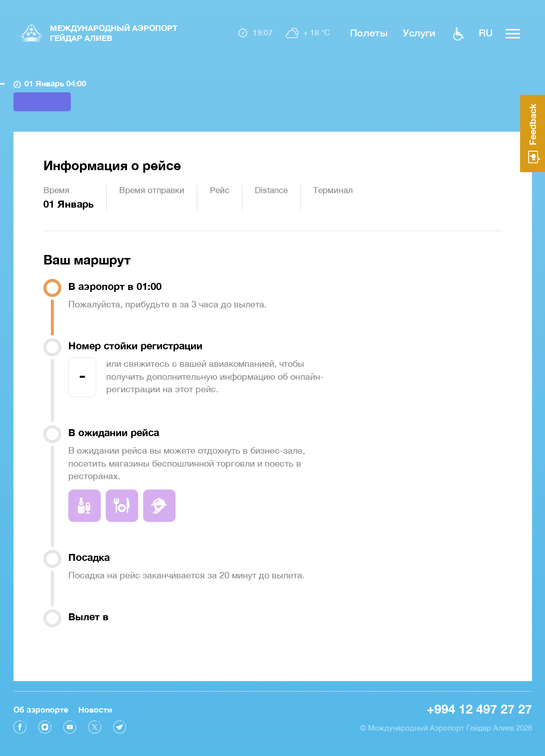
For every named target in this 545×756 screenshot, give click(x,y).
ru (486, 32)
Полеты (369, 32)
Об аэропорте (41, 709)
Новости (95, 709)
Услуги (419, 32)
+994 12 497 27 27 (479, 709)
